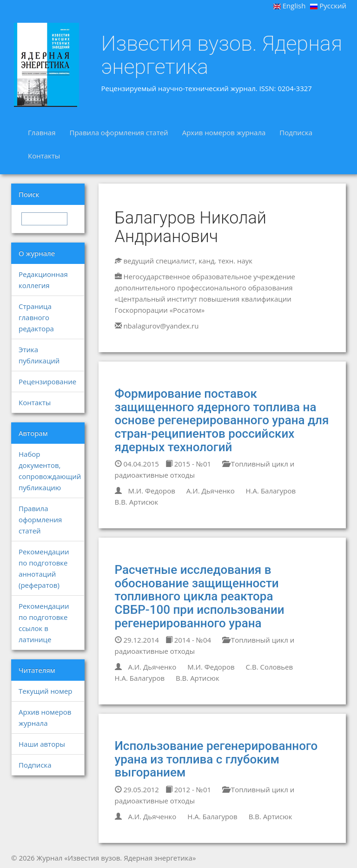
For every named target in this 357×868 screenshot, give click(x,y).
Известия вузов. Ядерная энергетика (222, 55)
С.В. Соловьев (270, 667)
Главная (42, 132)
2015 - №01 (188, 464)
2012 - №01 (188, 789)
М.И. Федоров (152, 491)
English (290, 6)
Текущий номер (46, 691)
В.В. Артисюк (137, 502)
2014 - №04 (188, 640)
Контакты (44, 156)
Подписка (296, 132)
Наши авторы (42, 744)
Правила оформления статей (119, 132)
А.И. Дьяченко (211, 491)
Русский (328, 6)
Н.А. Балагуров (271, 491)
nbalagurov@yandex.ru (161, 326)
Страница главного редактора (36, 317)
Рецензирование (47, 381)
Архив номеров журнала (224, 132)
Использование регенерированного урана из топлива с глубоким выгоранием (216, 759)
